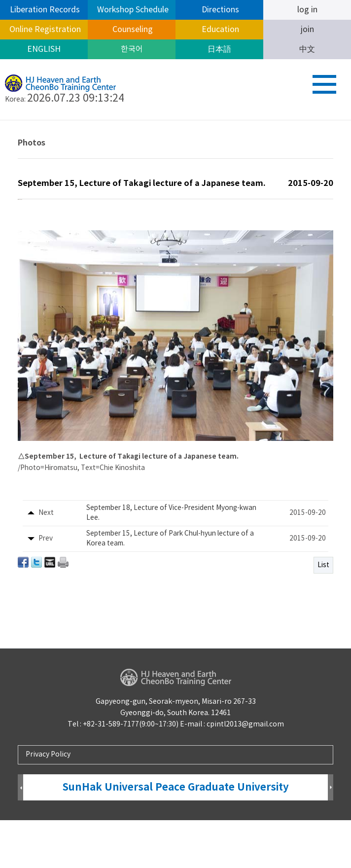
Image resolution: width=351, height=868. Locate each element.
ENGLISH (44, 49)
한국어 (132, 49)
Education (219, 30)
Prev (20, 836)
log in (307, 10)
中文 (307, 49)
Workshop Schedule (132, 10)
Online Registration (44, 30)
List (323, 614)
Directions (219, 10)
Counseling (132, 30)
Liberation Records (44, 10)
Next (331, 836)
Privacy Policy (48, 802)
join (307, 30)
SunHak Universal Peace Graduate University (176, 835)
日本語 (219, 49)
